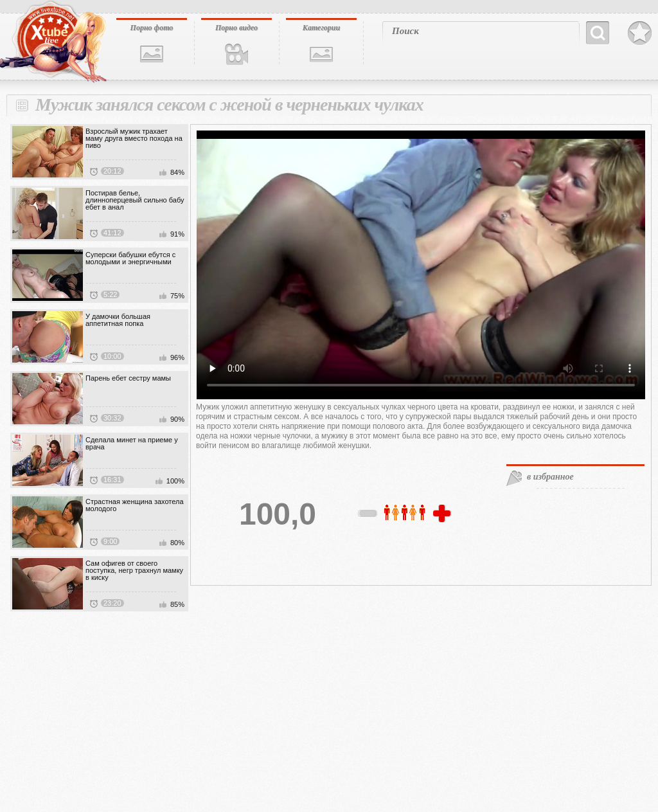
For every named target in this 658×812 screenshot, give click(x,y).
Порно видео (236, 28)
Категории (321, 28)
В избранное (640, 33)
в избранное (550, 477)
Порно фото (152, 28)
